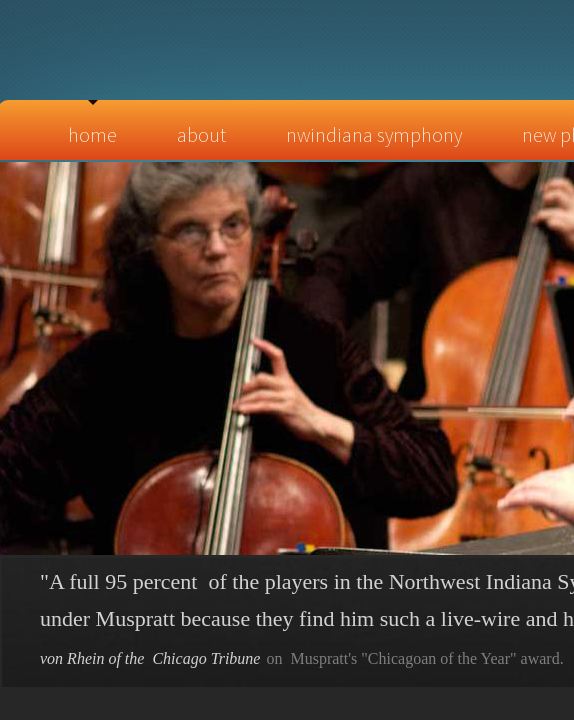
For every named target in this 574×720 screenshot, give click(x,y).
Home (92, 134)
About (201, 134)
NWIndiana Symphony (374, 134)
